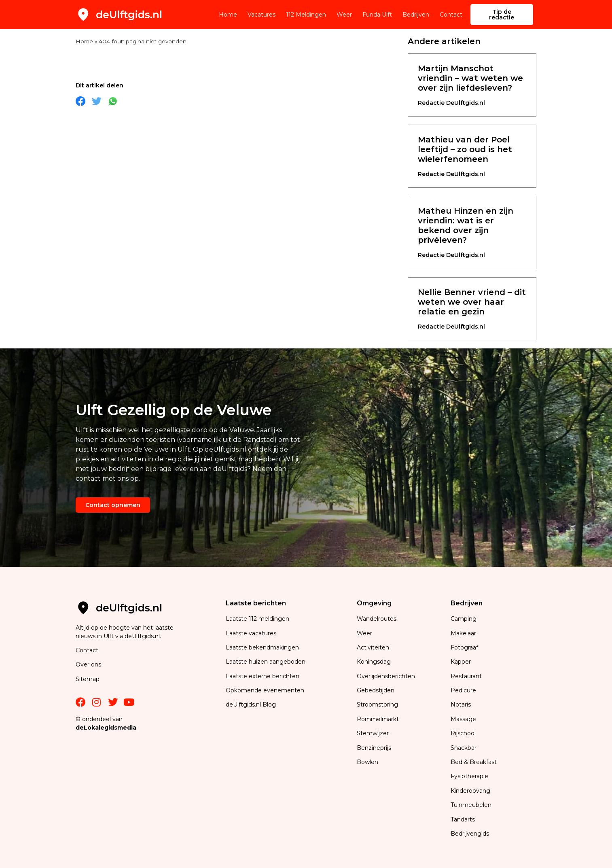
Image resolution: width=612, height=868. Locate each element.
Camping (464, 619)
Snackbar (464, 748)
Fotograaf (465, 647)
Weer (344, 15)
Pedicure (463, 690)
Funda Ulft (377, 15)
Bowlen (367, 762)
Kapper (462, 662)
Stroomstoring (377, 705)
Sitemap (88, 679)
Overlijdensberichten (387, 676)
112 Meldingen (306, 15)
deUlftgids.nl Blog (251, 705)
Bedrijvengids (470, 834)
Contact (451, 15)
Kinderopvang (470, 791)
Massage (463, 719)
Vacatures (262, 15)
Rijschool (463, 733)
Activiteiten (373, 647)
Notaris (461, 705)
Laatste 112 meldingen (257, 619)
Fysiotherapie (469, 776)
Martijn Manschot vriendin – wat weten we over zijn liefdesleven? (470, 78)
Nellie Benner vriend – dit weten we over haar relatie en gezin (472, 302)
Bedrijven (416, 15)
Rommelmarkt (379, 719)
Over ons (88, 664)
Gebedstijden (376, 690)
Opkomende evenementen (265, 690)
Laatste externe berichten (263, 676)
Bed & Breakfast (474, 762)
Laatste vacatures (251, 633)
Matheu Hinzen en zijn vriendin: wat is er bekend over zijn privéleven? (466, 225)
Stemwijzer (373, 733)
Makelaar (463, 633)
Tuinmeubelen (471, 805)
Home (228, 15)
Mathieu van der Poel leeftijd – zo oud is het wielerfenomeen (465, 149)
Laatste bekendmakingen (262, 647)
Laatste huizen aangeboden (266, 662)
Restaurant (466, 676)
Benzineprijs (374, 748)
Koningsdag (374, 662)
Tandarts (463, 819)
